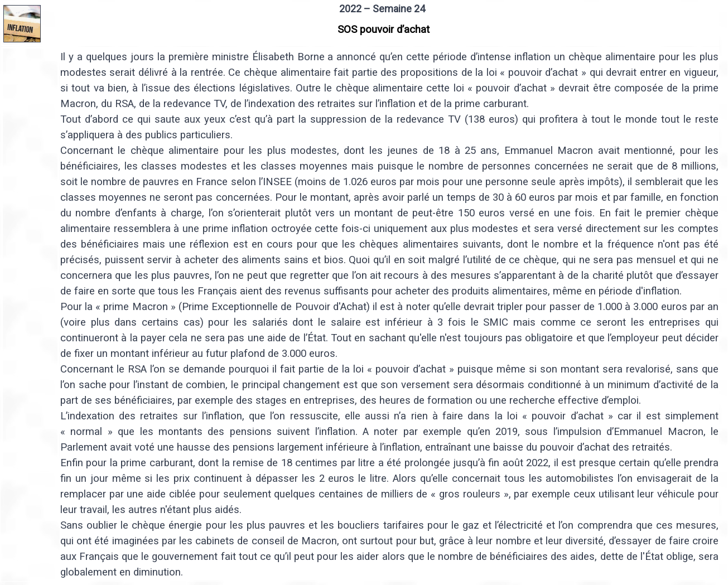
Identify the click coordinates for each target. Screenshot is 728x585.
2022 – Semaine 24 (382, 9)
